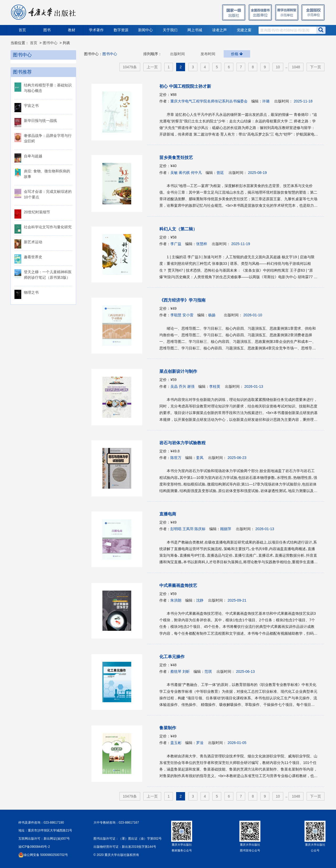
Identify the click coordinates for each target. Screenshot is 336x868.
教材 (72, 30)
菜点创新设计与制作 (178, 371)
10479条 (130, 67)
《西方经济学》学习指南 (182, 300)
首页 (22, 30)
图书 (47, 30)
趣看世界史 (33, 257)
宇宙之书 (31, 106)
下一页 (316, 67)
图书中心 (50, 43)
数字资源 (121, 30)
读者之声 (219, 30)
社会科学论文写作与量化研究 (48, 227)
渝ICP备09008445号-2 (34, 847)
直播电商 (168, 514)
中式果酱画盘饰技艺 (178, 585)
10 (278, 67)
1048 (296, 67)
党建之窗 (244, 30)
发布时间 (208, 54)
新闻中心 (145, 30)
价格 (237, 54)
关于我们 (170, 30)
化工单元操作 (172, 657)
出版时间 (177, 54)
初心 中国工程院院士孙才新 (185, 86)
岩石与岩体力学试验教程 (182, 443)
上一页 (152, 67)
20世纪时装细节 (37, 212)
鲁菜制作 (168, 728)
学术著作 (96, 30)
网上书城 (195, 30)
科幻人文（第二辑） (178, 229)
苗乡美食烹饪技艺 (176, 157)
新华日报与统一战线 (40, 121)
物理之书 (31, 292)
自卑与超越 (33, 156)
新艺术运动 (33, 242)
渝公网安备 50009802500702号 (46, 855)
